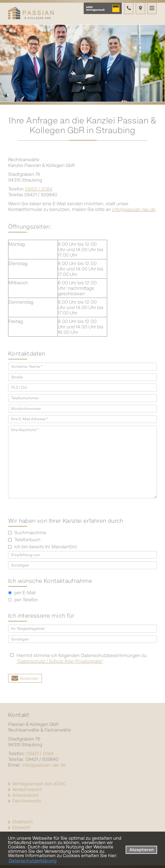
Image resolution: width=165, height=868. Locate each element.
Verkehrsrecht (27, 789)
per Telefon (23, 600)
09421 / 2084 (39, 189)
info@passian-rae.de (134, 209)
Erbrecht (21, 827)
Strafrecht (23, 822)
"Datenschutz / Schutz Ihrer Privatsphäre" (60, 661)
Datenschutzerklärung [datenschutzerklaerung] (33, 861)
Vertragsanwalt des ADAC (39, 784)
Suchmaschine (27, 533)
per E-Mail (22, 593)
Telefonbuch (24, 540)
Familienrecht (27, 801)
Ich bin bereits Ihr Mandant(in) (42, 547)
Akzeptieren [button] (142, 850)
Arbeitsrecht (25, 795)
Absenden (29, 678)
